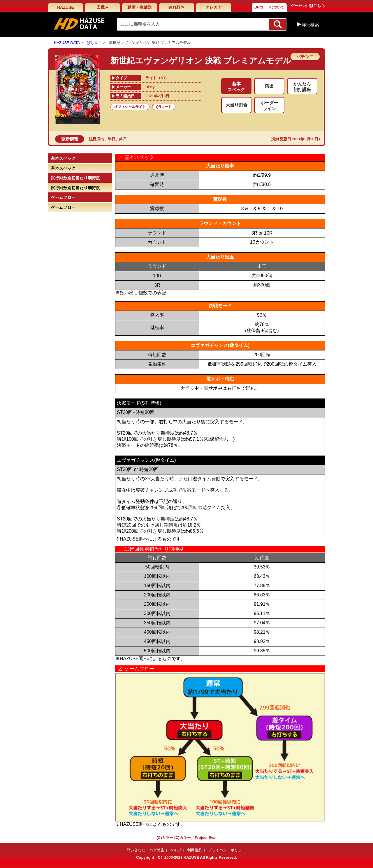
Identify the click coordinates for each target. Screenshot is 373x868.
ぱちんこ (94, 43)
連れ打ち (177, 7)
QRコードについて (269, 7)
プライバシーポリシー (227, 850)
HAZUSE (66, 7)
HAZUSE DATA (67, 43)
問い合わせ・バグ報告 (145, 850)
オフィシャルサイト (130, 107)
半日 (112, 139)
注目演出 (96, 139)
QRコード (164, 107)
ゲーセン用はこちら (308, 6)
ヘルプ (176, 850)
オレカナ (214, 7)
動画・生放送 (140, 7)
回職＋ (103, 7)
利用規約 (195, 850)
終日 (123, 139)
